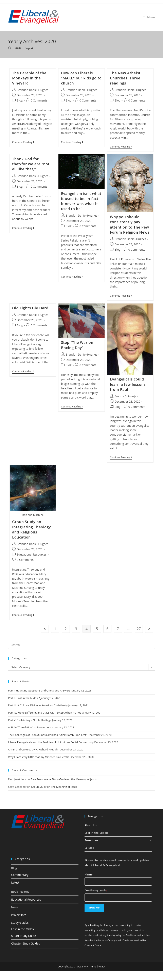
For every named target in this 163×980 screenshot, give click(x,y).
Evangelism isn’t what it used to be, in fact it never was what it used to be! (81, 201)
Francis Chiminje (125, 396)
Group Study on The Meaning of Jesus (54, 787)
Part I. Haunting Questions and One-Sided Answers (39, 690)
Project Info (19, 915)
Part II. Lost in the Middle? (24, 698)
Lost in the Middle (97, 833)
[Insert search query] (81, 645)
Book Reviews (20, 892)
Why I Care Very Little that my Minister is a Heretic (39, 757)
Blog (20, 100)
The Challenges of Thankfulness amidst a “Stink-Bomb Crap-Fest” (48, 735)
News (15, 907)
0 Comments (39, 100)
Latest (15, 882)
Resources (118, 840)
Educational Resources (32, 554)
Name (88, 874)
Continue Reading (23, 143)
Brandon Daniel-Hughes (33, 90)
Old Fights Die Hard (30, 308)
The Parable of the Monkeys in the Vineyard (29, 78)
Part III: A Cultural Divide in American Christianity (38, 705)
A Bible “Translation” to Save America (31, 727)
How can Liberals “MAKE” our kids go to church (81, 78)
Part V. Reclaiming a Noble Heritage (30, 720)
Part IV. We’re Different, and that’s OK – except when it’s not (44, 713)
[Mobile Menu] (149, 17)
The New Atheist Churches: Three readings (125, 78)
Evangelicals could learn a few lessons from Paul (128, 384)
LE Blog (89, 848)
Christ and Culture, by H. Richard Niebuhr (33, 749)
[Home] (9, 48)
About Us (91, 825)
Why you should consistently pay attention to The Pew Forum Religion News (130, 224)
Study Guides (20, 923)
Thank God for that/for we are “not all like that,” (31, 164)
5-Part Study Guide (23, 936)
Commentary (20, 875)
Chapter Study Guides (25, 943)
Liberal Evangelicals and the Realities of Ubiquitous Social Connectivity (51, 742)
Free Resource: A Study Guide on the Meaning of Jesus (64, 779)
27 (139, 629)
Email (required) (96, 890)
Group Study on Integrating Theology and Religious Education (31, 529)
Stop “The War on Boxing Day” (77, 345)
